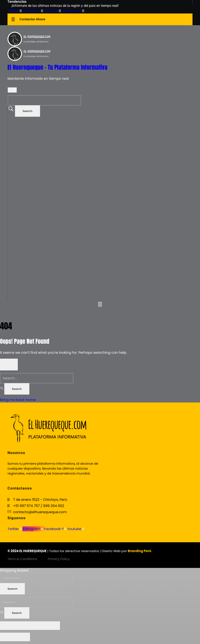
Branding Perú (140, 551)
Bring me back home (18, 400)
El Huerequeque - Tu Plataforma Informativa (57, 67)
